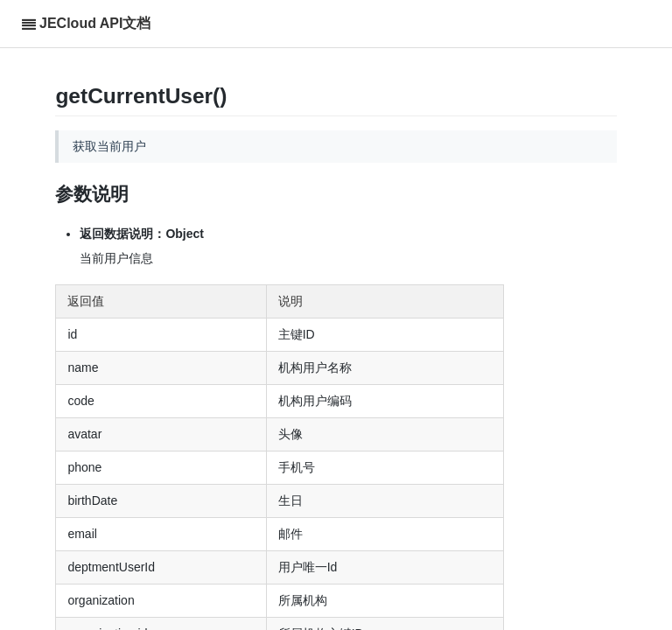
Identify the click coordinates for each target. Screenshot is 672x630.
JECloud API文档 (95, 23)
